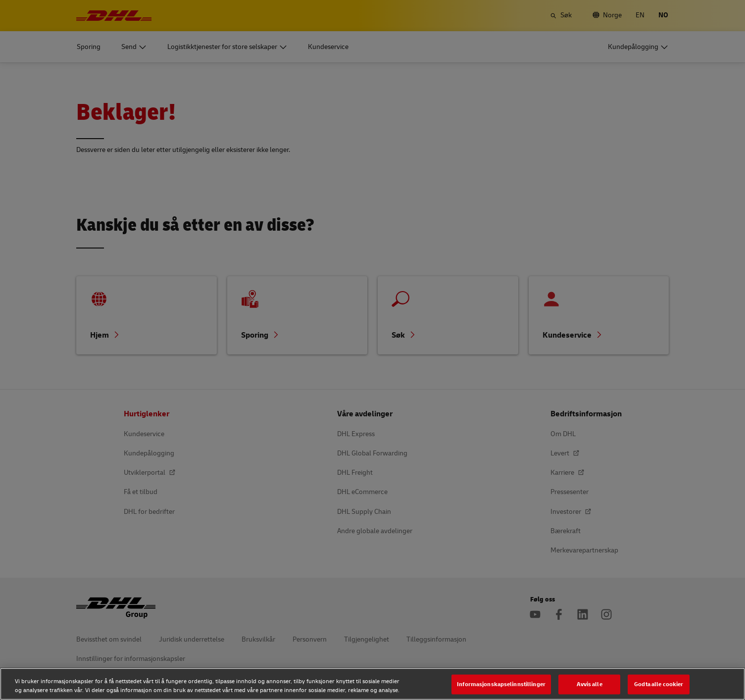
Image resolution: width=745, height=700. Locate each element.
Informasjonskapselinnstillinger (501, 684)
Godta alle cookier (659, 684)
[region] (372, 684)
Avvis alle (590, 684)
